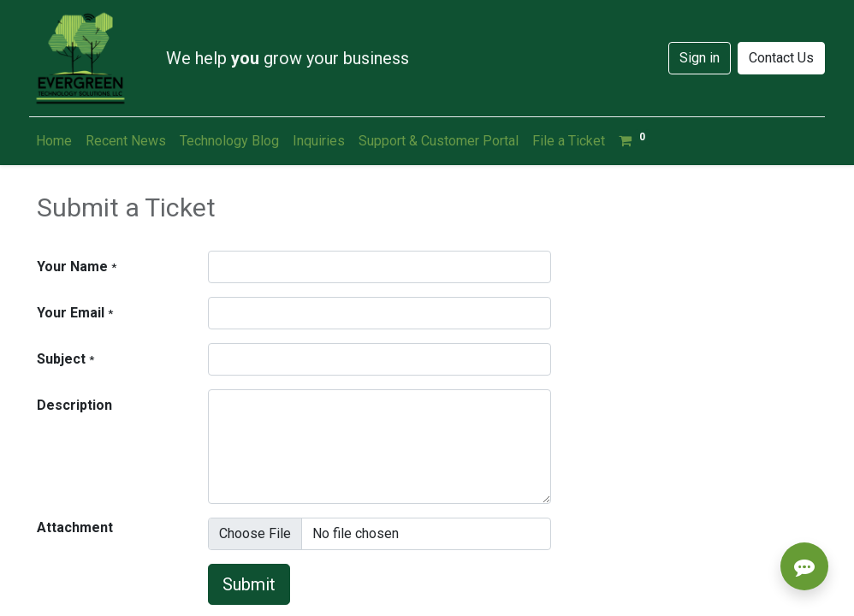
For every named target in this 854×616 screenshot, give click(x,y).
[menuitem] (54, 141)
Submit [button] (249, 584)
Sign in (700, 58)
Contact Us (781, 58)
